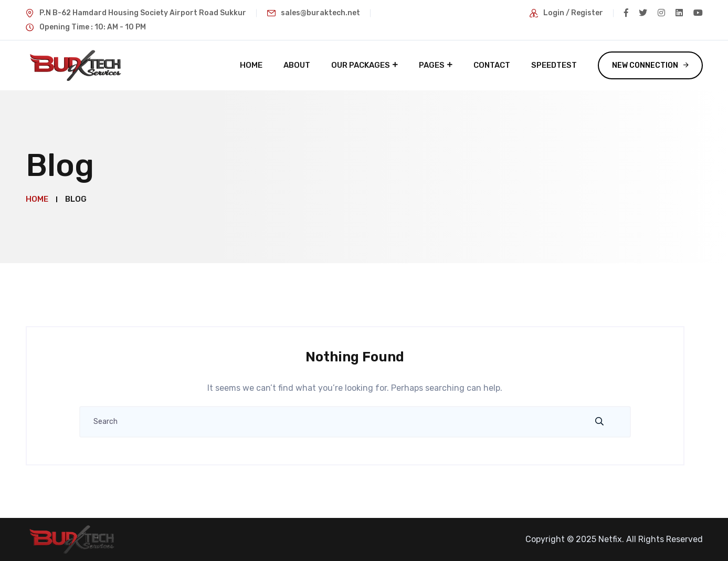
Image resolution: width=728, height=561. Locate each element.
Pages (432, 65)
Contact (492, 65)
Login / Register (573, 13)
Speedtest (554, 65)
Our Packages (361, 65)
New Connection (645, 65)
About (297, 65)
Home (251, 65)
